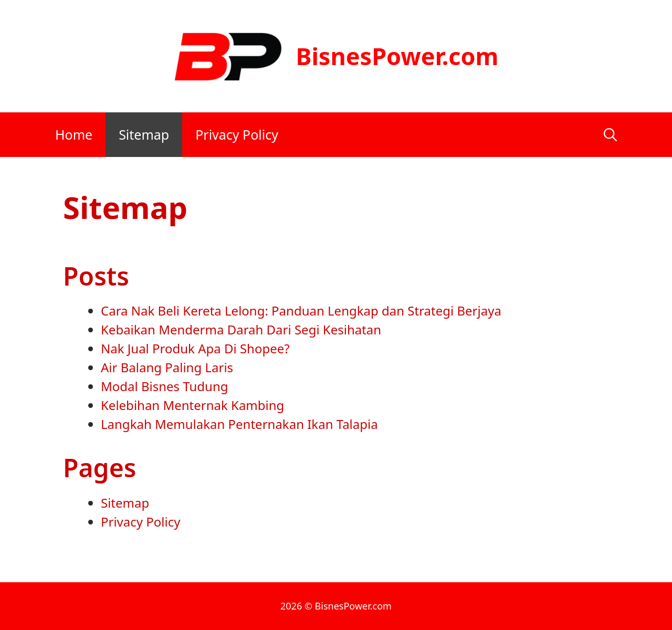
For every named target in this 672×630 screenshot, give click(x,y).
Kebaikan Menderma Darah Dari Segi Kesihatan (241, 329)
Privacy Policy (237, 134)
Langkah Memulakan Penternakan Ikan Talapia (239, 424)
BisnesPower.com (397, 56)
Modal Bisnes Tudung (165, 386)
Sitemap (144, 134)
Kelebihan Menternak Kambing (192, 405)
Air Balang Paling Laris (167, 367)
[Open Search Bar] (610, 135)
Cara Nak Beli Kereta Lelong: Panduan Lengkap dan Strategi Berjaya (301, 311)
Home (74, 134)
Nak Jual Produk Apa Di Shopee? (195, 348)
